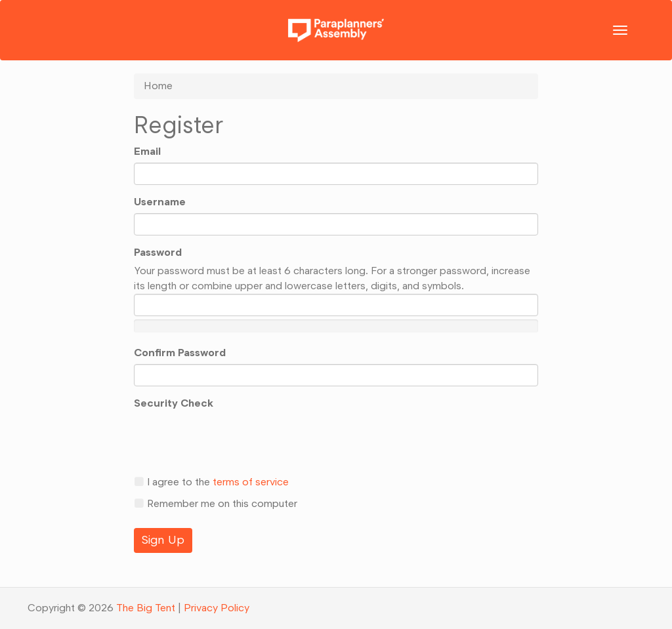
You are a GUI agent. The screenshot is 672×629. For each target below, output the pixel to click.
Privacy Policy (217, 608)
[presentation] (234, 439)
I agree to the (211, 482)
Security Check (174, 403)
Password (158, 252)
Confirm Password (180, 353)
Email (147, 151)
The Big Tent (146, 608)
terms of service (251, 482)
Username (160, 202)
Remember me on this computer (216, 503)
